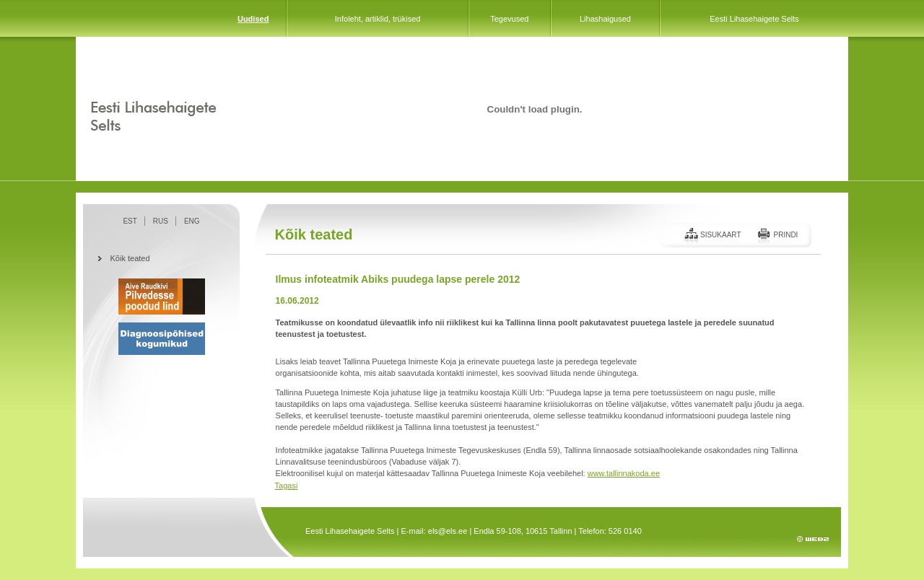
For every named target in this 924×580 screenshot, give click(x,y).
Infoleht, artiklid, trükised (378, 19)
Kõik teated (130, 258)
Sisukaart (721, 235)
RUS (161, 221)
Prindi (785, 235)
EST (130, 221)
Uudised (253, 19)
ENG (192, 221)
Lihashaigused (605, 19)
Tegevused (509, 19)
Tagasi (287, 485)
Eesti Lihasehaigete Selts (754, 19)
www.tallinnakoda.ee (624, 473)
